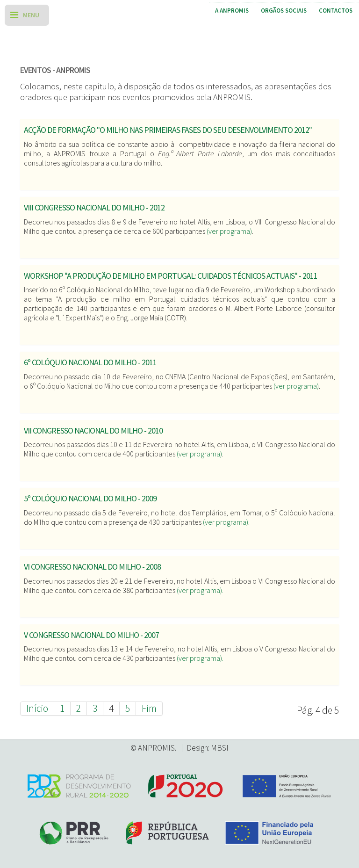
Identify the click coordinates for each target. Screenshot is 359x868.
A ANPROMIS (232, 11)
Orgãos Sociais (284, 11)
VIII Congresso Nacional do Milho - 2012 (94, 207)
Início (37, 708)
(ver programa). (226, 522)
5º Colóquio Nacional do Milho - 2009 (90, 498)
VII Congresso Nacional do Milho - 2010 (93, 430)
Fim (149, 708)
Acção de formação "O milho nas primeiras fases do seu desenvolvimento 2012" (168, 130)
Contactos (336, 11)
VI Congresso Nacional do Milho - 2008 (92, 567)
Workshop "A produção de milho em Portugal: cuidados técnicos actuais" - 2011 (171, 276)
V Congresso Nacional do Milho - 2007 (91, 635)
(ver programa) (229, 231)
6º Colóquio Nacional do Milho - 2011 (90, 362)
